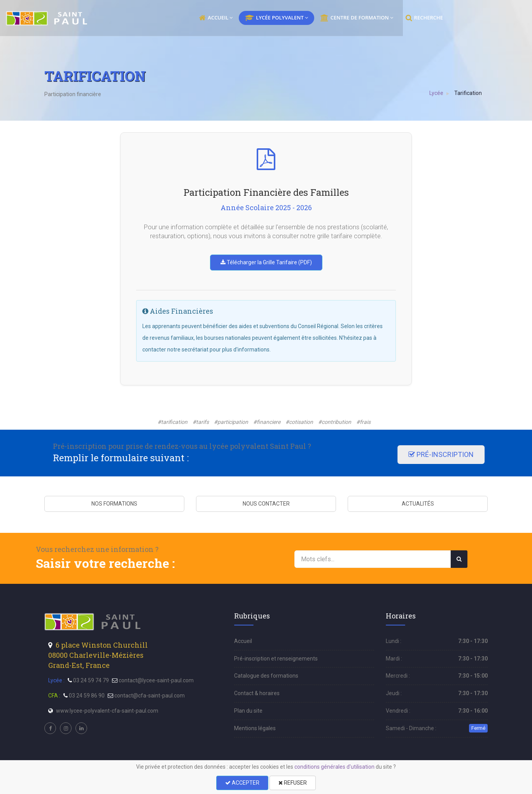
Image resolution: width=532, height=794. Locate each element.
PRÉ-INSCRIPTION (109, 454)
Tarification (468, 93)
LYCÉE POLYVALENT (315, 18)
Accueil (243, 641)
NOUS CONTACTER (266, 504)
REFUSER (293, 783)
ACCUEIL (254, 18)
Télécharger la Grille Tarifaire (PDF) (266, 262)
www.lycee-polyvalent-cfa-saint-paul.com (107, 711)
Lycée (437, 93)
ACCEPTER (242, 783)
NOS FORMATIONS (114, 504)
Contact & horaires (257, 693)
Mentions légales (255, 728)
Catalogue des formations (266, 676)
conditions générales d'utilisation (334, 767)
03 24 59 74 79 (91, 680)
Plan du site (248, 711)
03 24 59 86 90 (87, 696)
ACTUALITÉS (418, 504)
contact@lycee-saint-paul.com (156, 680)
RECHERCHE (463, 18)
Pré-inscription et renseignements (276, 659)
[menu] (86, 18)
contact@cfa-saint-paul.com (150, 696)
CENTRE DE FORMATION (395, 18)
